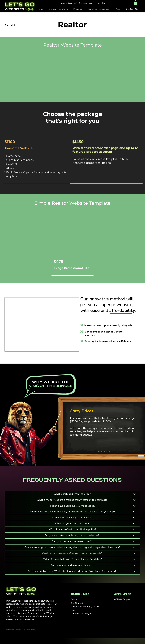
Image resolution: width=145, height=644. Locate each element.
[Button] (101, 494)
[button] (135, 3)
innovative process (19, 601)
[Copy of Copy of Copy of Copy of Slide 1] (110, 451)
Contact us (42, 616)
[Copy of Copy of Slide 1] (104, 451)
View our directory (36, 613)
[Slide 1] (99, 451)
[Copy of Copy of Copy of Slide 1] (107, 451)
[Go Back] (15, 25)
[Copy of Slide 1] (101, 451)
